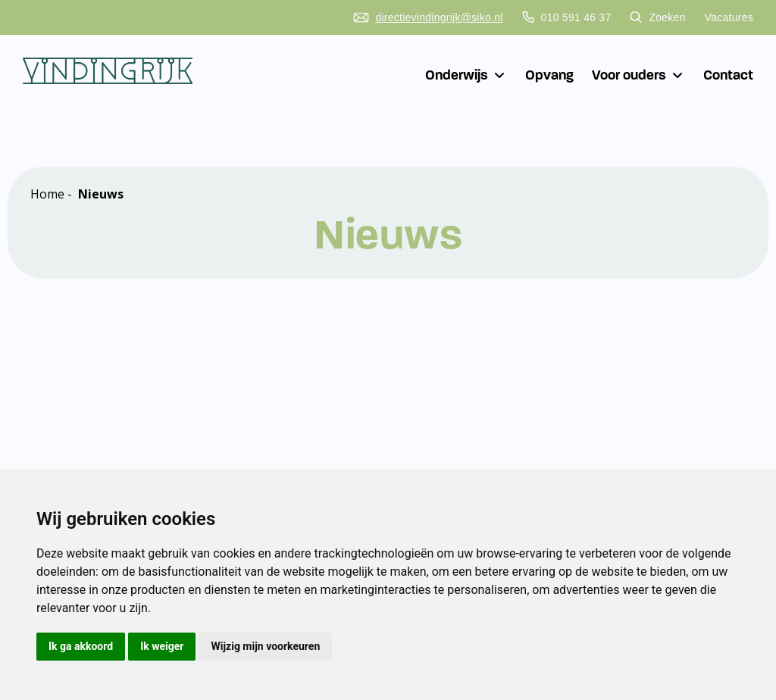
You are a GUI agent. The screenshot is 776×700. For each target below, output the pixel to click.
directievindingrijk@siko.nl (428, 17)
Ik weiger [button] (162, 646)
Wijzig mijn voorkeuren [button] (265, 646)
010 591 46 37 (567, 17)
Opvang (549, 75)
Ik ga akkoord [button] (81, 646)
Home (47, 194)
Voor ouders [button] (638, 75)
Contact (728, 75)
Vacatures (729, 17)
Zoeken (657, 17)
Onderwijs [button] (466, 75)
